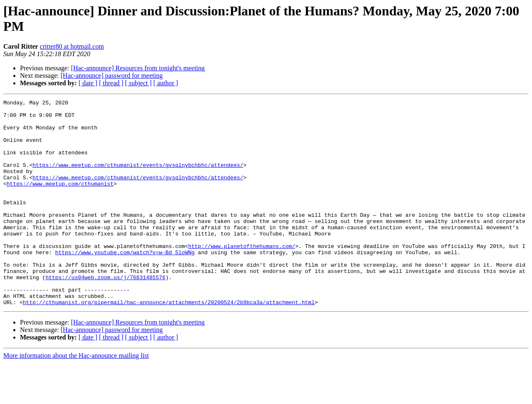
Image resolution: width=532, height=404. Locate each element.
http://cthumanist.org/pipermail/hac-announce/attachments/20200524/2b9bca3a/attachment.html (169, 343)
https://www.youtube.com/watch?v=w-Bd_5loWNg (125, 283)
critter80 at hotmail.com (72, 46)
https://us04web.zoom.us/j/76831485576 (105, 313)
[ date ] (88, 83)
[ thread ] (111, 83)
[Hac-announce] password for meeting (112, 76)
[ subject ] (138, 83)
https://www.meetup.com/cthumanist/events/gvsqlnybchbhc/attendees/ (138, 178)
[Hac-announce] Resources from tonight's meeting (138, 68)
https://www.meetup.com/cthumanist (60, 201)
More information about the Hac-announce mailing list (76, 397)
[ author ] (166, 83)
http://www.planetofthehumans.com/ (242, 276)
